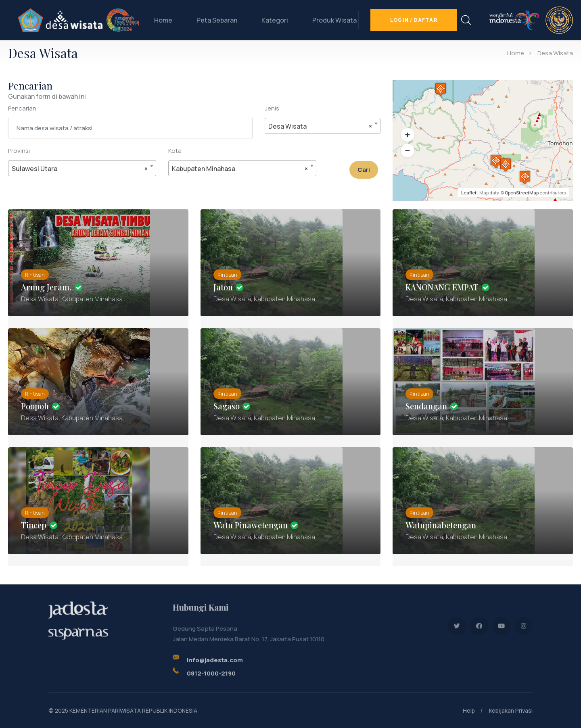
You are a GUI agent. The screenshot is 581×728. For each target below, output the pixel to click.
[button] (408, 135)
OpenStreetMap (522, 193)
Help (469, 710)
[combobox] (323, 126)
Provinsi (19, 151)
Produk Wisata (334, 20)
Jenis (272, 108)
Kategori (275, 20)
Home (163, 20)
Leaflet (469, 193)
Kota (175, 151)
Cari (364, 170)
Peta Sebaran (217, 20)
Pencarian (22, 108)
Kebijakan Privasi (511, 710)
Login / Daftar (414, 20)
